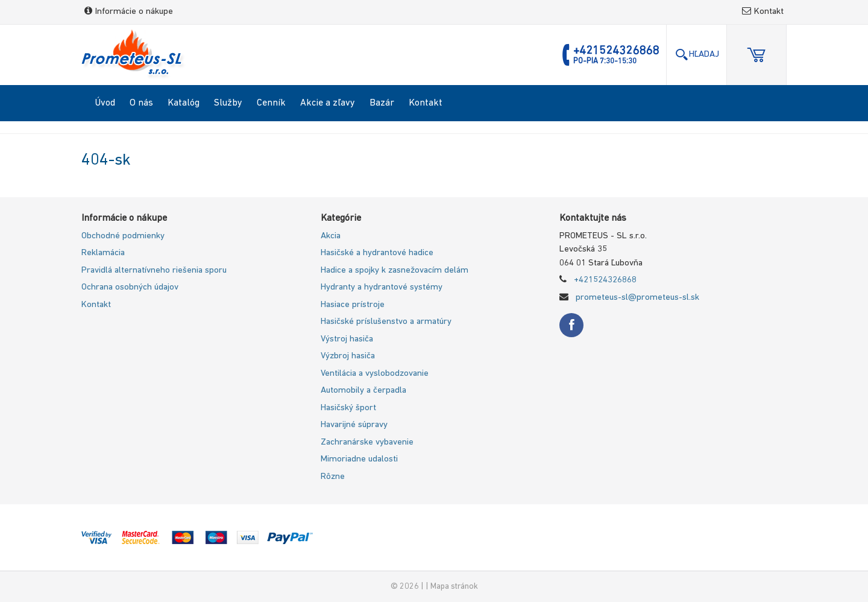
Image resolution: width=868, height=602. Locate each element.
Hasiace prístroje (353, 305)
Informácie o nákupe (129, 12)
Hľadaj (697, 55)
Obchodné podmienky (123, 236)
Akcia (331, 236)
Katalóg (184, 103)
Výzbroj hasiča (348, 356)
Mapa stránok (454, 587)
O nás (141, 103)
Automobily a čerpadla (363, 391)
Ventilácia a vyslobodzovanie (375, 374)
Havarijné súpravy (354, 425)
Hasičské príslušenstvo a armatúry (386, 322)
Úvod (105, 103)
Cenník (271, 103)
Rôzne (333, 477)
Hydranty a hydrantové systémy (382, 287)
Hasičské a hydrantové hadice (377, 253)
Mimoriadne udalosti (359, 459)
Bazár (382, 103)
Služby (228, 103)
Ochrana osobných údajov (130, 287)
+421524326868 (605, 280)
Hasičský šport (348, 408)
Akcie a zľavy (328, 103)
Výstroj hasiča (347, 339)
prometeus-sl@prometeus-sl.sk (637, 298)
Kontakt (763, 12)
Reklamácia (103, 253)
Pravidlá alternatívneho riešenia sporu (154, 271)
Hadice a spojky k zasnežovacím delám (395, 271)
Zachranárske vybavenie (367, 442)
